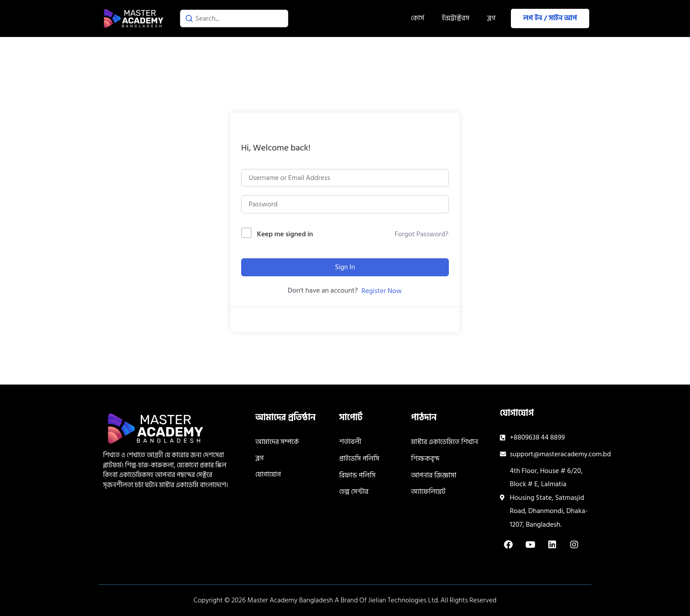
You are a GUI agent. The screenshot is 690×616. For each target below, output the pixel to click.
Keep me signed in (285, 234)
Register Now (382, 291)
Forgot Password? (422, 234)
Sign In (345, 267)
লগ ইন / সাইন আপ (550, 18)
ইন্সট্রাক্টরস (456, 18)
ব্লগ (491, 18)
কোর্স (418, 18)
